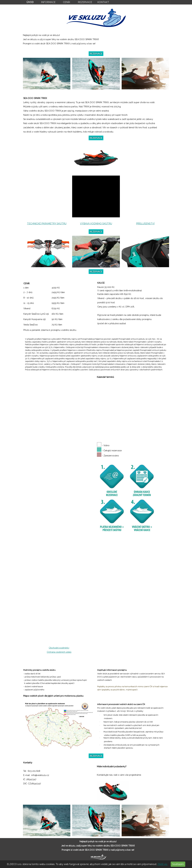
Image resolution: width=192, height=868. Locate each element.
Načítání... (59, 511)
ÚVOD (30, 2)
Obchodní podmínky (59, 648)
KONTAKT (103, 2)
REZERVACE (85, 2)
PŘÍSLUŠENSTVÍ (145, 224)
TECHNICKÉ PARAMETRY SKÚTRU (47, 224)
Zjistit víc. (163, 864)
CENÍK (67, 2)
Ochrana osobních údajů (59, 652)
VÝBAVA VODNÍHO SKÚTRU (96, 224)
